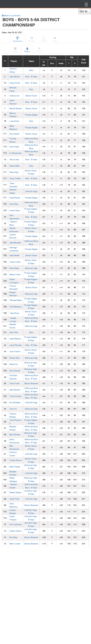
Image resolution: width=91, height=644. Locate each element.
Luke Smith (14, 121)
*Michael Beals (16, 300)
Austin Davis (15, 211)
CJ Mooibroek (15, 153)
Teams (15, 49)
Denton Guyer (31, 96)
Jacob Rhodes (15, 345)
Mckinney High (31, 268)
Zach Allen (14, 332)
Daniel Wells (15, 166)
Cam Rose (14, 204)
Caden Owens (15, 531)
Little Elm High (31, 191)
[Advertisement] (26, 596)
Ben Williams (15, 435)
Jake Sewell (14, 255)
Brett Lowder (15, 544)
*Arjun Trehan (15, 179)
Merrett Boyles (16, 108)
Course (44, 39)
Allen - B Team (31, 77)
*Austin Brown (16, 460)
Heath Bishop (15, 339)
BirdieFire (23, 4)
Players (27, 49)
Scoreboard (18, 39)
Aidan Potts (14, 499)
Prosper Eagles (31, 115)
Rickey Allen (15, 358)
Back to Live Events (11, 16)
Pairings (32, 39)
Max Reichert (15, 390)
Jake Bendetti (15, 243)
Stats (55, 39)
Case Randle (15, 198)
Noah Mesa (14, 268)
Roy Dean (14, 537)
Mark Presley (15, 467)
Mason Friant (15, 275)
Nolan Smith (15, 83)
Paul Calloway (15, 524)
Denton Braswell (31, 383)
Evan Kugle (14, 147)
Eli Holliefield (15, 403)
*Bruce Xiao (14, 160)
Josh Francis (15, 351)
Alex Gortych (15, 371)
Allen (31, 70)
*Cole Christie (15, 396)
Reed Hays (14, 172)
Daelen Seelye (15, 492)
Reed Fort (14, 364)
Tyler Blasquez (16, 307)
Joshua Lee (14, 96)
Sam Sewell (14, 134)
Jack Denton (15, 77)
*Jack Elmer (14, 313)
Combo (39, 49)
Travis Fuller (15, 383)
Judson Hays (15, 262)
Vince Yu (13, 409)
